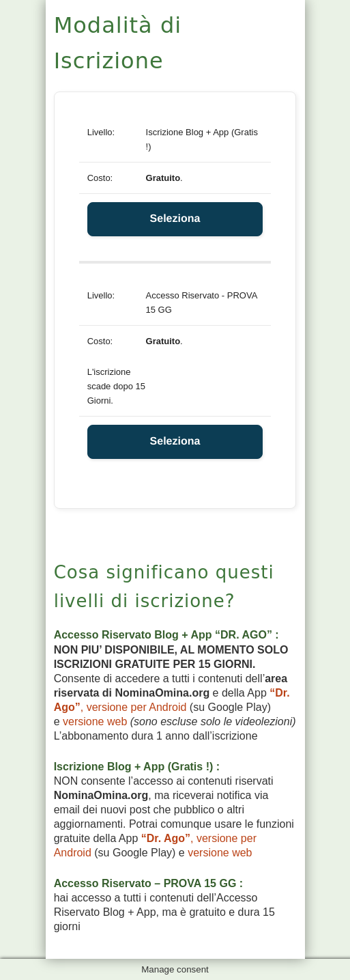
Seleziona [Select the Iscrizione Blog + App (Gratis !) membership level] (175, 219)
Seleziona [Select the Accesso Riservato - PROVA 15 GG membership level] (175, 442)
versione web (95, 722)
